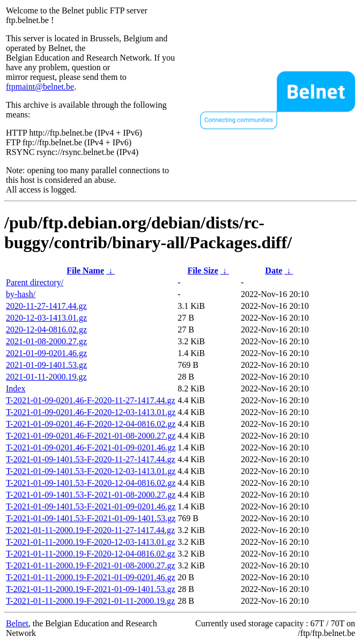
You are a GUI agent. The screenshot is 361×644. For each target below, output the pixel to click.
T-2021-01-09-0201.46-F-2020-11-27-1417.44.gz (91, 400)
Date (274, 271)
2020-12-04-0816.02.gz (46, 330)
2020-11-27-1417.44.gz (46, 306)
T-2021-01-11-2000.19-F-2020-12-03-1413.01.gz (91, 542)
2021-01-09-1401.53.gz (46, 365)
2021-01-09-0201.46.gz (46, 353)
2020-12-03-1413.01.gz (46, 318)
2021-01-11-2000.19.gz (46, 377)
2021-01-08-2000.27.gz (46, 341)
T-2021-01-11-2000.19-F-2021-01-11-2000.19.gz (90, 601)
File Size (202, 271)
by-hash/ (21, 294)
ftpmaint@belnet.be (40, 87)
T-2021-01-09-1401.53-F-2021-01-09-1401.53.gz (91, 518)
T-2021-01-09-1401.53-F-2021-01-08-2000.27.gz (91, 495)
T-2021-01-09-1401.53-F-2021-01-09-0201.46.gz (91, 506)
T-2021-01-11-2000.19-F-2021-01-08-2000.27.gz (91, 565)
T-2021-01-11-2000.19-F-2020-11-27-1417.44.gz (90, 530)
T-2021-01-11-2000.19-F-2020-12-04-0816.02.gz (91, 554)
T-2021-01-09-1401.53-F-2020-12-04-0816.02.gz (91, 483)
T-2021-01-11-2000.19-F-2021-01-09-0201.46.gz (91, 577)
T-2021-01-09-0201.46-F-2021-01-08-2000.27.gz (91, 436)
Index (16, 388)
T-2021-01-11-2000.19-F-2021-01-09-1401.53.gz (91, 589)
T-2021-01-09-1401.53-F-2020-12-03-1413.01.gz (91, 471)
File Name (85, 271)
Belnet (17, 623)
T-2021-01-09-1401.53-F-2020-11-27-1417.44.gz (91, 459)
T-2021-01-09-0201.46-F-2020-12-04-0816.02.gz (91, 424)
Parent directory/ (35, 282)
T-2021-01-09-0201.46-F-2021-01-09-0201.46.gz (91, 447)
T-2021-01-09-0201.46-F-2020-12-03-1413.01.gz (91, 412)
